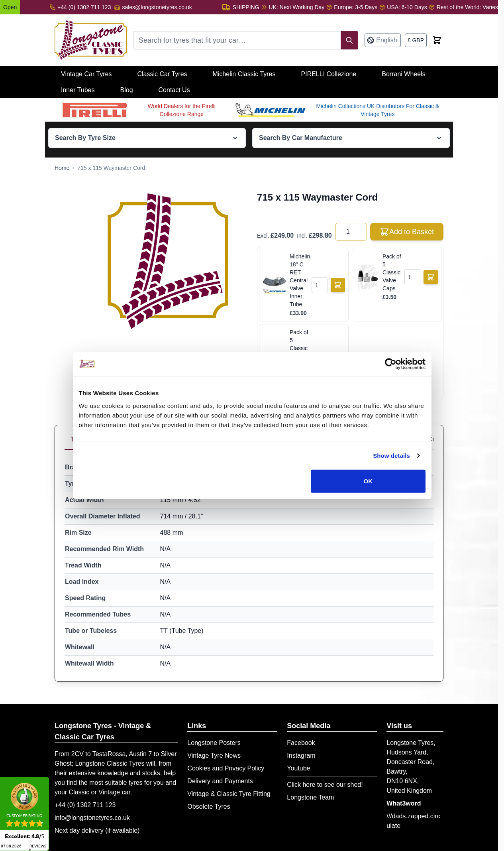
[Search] (349, 40)
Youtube (298, 768)
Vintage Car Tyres (86, 74)
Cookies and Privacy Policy (226, 768)
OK (368, 483)
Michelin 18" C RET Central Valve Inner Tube (299, 280)
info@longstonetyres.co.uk (92, 818)
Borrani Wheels (403, 74)
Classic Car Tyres (162, 74)
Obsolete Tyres (209, 807)
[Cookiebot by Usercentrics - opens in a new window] (391, 366)
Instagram (301, 755)
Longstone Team (310, 797)
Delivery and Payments (220, 781)
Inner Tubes (78, 90)
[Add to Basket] (338, 285)
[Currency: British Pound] (416, 40)
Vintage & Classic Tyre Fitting (229, 794)
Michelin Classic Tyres (244, 74)
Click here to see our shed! (325, 785)
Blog (127, 90)
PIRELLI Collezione (329, 74)
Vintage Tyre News (214, 755)
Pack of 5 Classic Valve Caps (392, 272)
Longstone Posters (214, 743)
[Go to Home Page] (62, 168)
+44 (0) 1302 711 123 (85, 805)
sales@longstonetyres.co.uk (157, 7)
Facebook (301, 743)
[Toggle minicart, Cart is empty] (437, 40)
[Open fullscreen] (169, 260)
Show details (392, 458)
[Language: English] (382, 40)
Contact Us (174, 90)
